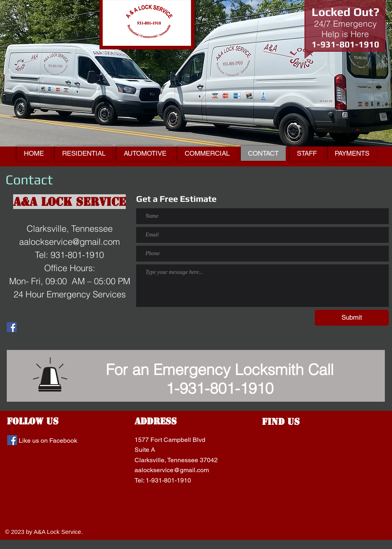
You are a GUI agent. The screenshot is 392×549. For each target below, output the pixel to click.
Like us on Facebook (48, 441)
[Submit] (352, 318)
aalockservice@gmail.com (172, 470)
